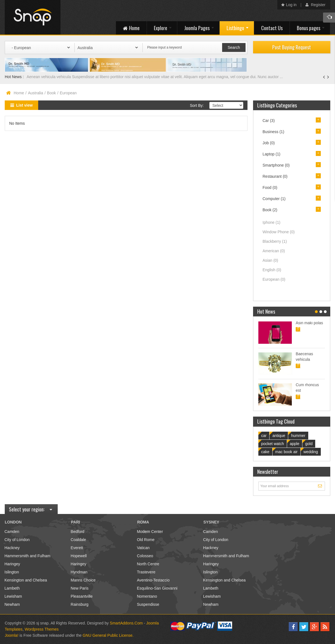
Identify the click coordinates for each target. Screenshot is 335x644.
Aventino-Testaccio (153, 580)
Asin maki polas (309, 323)
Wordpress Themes (42, 629)
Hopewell (79, 556)
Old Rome (146, 540)
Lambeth (12, 588)
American (274, 251)
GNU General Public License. (108, 635)
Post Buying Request (292, 47)
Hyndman (79, 572)
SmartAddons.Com (126, 623)
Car (269, 121)
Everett (77, 548)
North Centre (148, 564)
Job (269, 143)
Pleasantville (82, 596)
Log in (289, 5)
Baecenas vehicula (304, 357)
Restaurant (275, 176)
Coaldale (78, 540)
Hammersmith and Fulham (27, 556)
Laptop (271, 154)
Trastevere (146, 572)
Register (315, 5)
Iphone (271, 222)
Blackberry (275, 241)
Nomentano (147, 596)
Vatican (143, 548)
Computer (274, 199)
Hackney (12, 548)
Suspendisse (148, 604)
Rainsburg (80, 604)
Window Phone (279, 232)
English (272, 270)
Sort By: (197, 105)
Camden (12, 532)
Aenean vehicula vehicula (49, 77)
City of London (17, 540)
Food (270, 188)
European (274, 279)
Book (52, 93)
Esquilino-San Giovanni (157, 588)
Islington (12, 572)
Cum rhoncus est (307, 388)
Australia (35, 93)
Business (273, 132)
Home (19, 93)
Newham (12, 604)
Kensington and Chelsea (26, 580)
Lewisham (13, 596)
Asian (270, 260)
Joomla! (12, 635)
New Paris (80, 588)
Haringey (12, 564)
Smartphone (276, 165)
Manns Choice (83, 580)
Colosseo (145, 556)
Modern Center (150, 532)
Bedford (78, 532)
